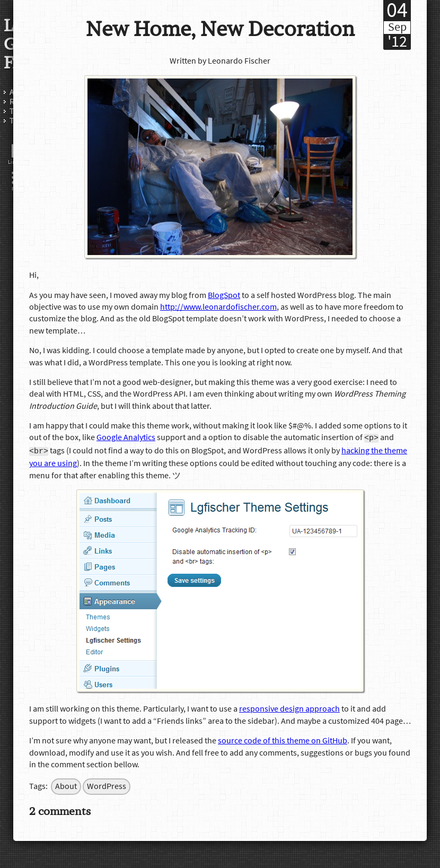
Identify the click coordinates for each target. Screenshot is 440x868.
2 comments (60, 810)
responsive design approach (289, 708)
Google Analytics (126, 438)
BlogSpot (224, 295)
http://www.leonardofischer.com (218, 307)
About (66, 785)
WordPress (107, 785)
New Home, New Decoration (220, 29)
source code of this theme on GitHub (283, 740)
